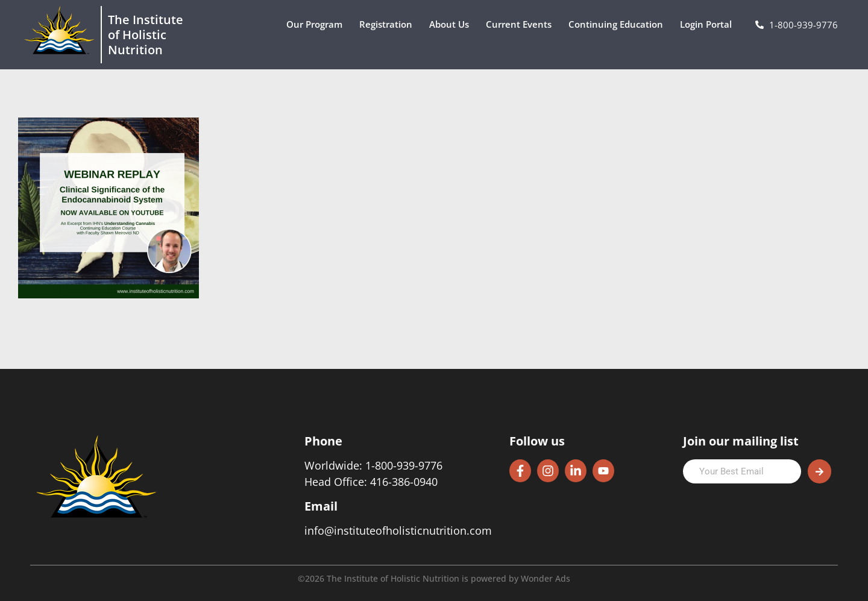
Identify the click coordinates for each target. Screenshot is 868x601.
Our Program (317, 24)
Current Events (522, 24)
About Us (452, 24)
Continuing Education (619, 24)
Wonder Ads (546, 578)
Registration (389, 24)
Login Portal (709, 24)
